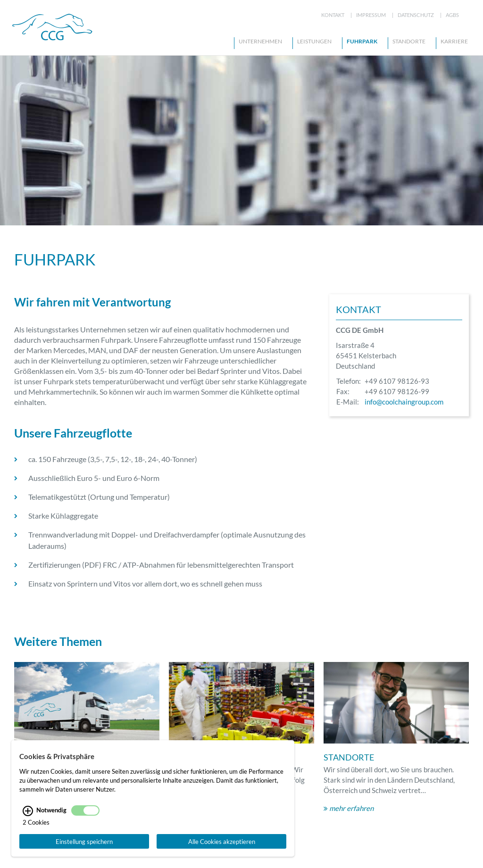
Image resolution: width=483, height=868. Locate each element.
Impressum (371, 15)
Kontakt (333, 15)
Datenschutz (416, 15)
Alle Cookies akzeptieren (222, 843)
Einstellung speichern (84, 843)
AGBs (452, 15)
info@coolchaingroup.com (404, 539)
